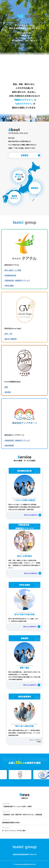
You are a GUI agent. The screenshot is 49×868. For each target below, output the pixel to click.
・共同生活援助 (8, 286)
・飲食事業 (7, 392)
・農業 (6, 387)
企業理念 (25, 155)
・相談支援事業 (8, 445)
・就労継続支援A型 (10, 275)
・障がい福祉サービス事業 (12, 270)
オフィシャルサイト (31, 515)
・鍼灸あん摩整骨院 (10, 339)
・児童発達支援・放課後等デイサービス (17, 280)
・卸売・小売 (8, 334)
